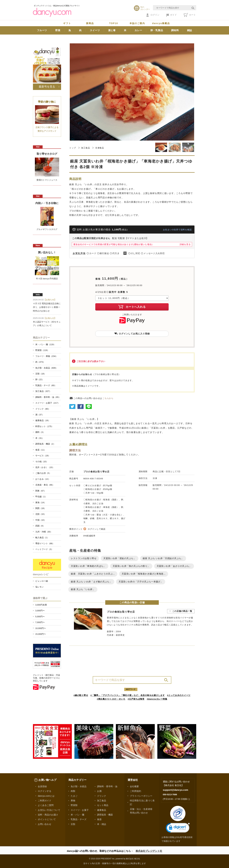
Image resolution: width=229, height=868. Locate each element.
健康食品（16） (43, 420)
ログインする (45, 791)
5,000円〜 (40, 617)
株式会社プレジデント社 (149, 851)
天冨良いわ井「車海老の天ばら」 (88, 566)
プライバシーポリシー (141, 796)
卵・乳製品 (157, 30)
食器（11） (41, 450)
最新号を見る (47, 87)
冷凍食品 (100, 148)
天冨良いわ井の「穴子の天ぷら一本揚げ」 (141, 582)
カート (190, 15)
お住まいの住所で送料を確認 (177, 230)
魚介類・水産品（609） (47, 368)
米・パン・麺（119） (45, 344)
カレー (138, 30)
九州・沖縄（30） (44, 532)
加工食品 (86, 148)
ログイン (153, 15)
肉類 (73, 791)
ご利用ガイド (45, 801)
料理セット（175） (44, 426)
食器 (99, 819)
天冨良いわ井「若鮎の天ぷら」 (120, 558)
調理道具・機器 (105, 815)
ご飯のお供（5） (43, 473)
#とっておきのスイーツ (179, 695)
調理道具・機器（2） (45, 444)
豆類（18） (41, 374)
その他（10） (42, 462)
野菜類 (74, 805)
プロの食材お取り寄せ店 (96, 472)
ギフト (67, 23)
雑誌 (190, 30)
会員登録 (42, 786)
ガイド (172, 15)
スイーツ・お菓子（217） (48, 403)
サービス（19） (43, 456)
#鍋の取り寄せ (81, 695)
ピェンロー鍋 (42, 581)
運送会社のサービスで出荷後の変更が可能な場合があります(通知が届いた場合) (113, 244)
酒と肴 (112, 30)
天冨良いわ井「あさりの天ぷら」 (174, 566)
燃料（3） (40, 432)
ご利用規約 (135, 791)
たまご (74, 796)
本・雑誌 (102, 824)
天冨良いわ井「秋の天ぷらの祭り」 (131, 566)
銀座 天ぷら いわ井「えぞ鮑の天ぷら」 (91, 582)
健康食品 (102, 810)
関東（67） (41, 491)
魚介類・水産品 (79, 786)
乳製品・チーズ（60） (46, 385)
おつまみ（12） (43, 479)
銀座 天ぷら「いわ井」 (83, 589)
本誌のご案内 (137, 23)
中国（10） (41, 520)
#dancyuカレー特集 (157, 699)
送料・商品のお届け (48, 815)
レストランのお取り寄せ (84, 558)
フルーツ (42, 30)
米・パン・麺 (77, 815)
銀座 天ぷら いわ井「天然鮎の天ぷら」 (163, 558)
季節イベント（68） (45, 543)
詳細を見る (185, 244)
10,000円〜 (41, 628)
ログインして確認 (97, 529)
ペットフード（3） (44, 549)
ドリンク (102, 796)
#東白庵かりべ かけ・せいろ (111, 699)
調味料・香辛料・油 (107, 786)
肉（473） (40, 362)
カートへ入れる (132, 307)
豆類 (73, 824)
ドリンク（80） (43, 409)
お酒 (99, 791)
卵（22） (40, 379)
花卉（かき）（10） (45, 467)
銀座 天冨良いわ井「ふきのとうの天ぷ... (93, 574)
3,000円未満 (41, 605)
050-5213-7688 (170, 795)
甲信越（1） (41, 497)
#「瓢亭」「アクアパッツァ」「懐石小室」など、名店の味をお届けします (128, 695)
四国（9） (40, 526)
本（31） (40, 438)
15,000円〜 (41, 634)
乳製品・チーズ (79, 819)
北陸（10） (41, 514)
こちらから (108, 398)
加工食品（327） (43, 391)
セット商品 (103, 805)
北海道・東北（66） (45, 485)
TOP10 (114, 23)
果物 (73, 801)
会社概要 (134, 786)
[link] (178, 828)
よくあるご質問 (46, 805)
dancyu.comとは (46, 796)
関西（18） (41, 508)
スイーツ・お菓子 (80, 810)
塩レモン (40, 587)
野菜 (58, 30)
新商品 (90, 23)
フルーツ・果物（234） (47, 356)
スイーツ (95, 30)
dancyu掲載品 (161, 23)
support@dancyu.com (175, 790)
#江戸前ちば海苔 (136, 699)
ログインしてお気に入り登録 (132, 334)
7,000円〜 (40, 622)
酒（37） (40, 415)
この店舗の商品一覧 (182, 611)
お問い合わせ (45, 824)
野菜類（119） (42, 350)
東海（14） (41, 503)
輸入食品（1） (42, 538)
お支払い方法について (49, 810)
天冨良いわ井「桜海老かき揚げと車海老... (144, 574)
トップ (73, 148)
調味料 (175, 30)
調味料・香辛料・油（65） (48, 397)
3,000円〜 (40, 611)
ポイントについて (47, 819)
